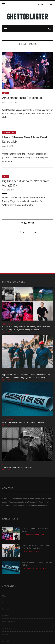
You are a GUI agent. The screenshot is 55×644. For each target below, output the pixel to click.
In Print (5, 635)
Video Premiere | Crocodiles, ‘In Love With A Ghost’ (24, 422)
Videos (4, 372)
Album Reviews (8, 324)
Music (4, 465)
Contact (5, 641)
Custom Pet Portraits (11, 254)
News (6, 93)
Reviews (6, 615)
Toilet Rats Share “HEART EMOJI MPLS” (19, 467)
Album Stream (9, 133)
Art (3, 602)
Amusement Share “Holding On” (23, 98)
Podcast (6, 609)
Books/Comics (9, 628)
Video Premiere (8, 420)
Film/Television (9, 622)
